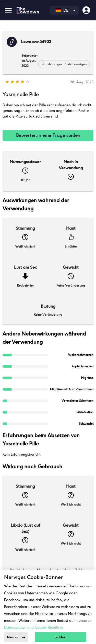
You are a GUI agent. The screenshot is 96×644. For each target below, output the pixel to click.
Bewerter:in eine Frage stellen (48, 135)
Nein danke (16, 637)
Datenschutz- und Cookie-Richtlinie (34, 627)
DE (62, 10)
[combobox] (64, 10)
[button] (64, 64)
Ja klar (60, 637)
